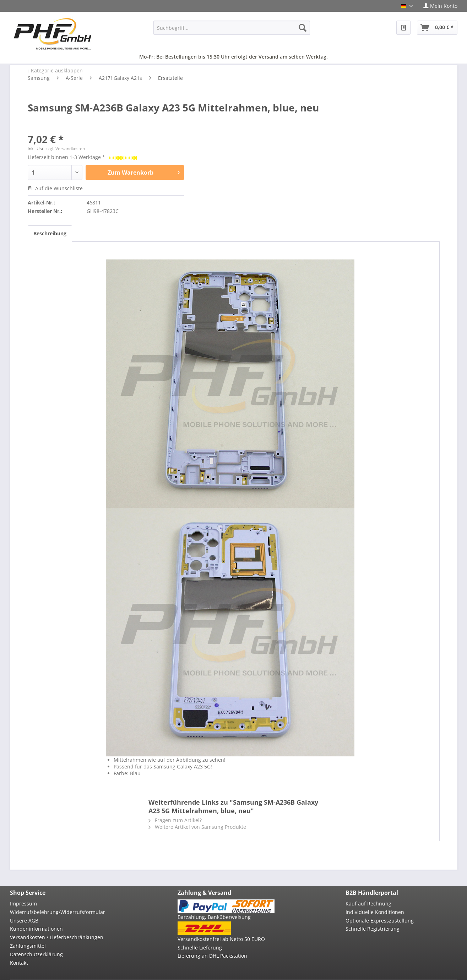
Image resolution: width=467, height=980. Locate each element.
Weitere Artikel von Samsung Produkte (197, 827)
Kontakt (19, 963)
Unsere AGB (24, 921)
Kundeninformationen (36, 929)
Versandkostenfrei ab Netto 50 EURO (221, 939)
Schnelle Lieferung (200, 948)
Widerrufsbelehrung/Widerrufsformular (58, 912)
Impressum (23, 904)
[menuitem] (438, 6)
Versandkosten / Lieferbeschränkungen (57, 937)
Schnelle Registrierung (373, 929)
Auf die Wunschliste (55, 188)
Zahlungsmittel (28, 946)
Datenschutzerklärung (36, 954)
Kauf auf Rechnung (368, 904)
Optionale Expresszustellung (380, 921)
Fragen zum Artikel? (175, 820)
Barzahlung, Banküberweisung (214, 917)
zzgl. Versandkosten (65, 149)
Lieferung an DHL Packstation (212, 956)
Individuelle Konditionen (375, 912)
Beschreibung (50, 233)
